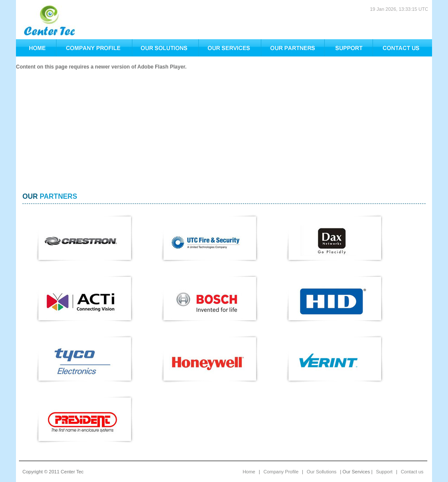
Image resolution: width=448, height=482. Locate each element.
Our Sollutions (321, 472)
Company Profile (281, 472)
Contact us (412, 472)
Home (249, 472)
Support (384, 472)
